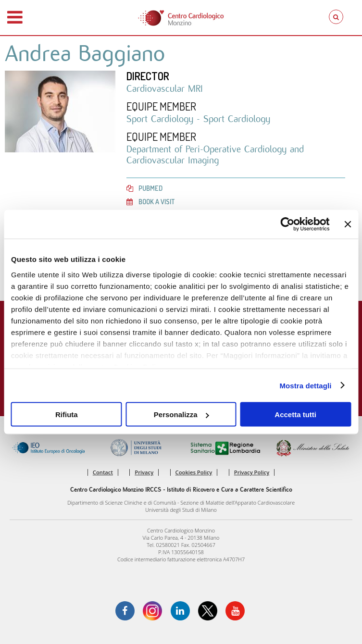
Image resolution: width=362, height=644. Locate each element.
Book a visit (150, 201)
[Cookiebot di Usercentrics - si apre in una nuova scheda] (288, 224)
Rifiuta (67, 415)
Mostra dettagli (305, 385)
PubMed (144, 188)
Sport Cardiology (162, 119)
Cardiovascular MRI (165, 88)
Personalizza (181, 415)
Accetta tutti (295, 415)
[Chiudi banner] (348, 224)
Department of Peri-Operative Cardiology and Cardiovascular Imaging (215, 154)
